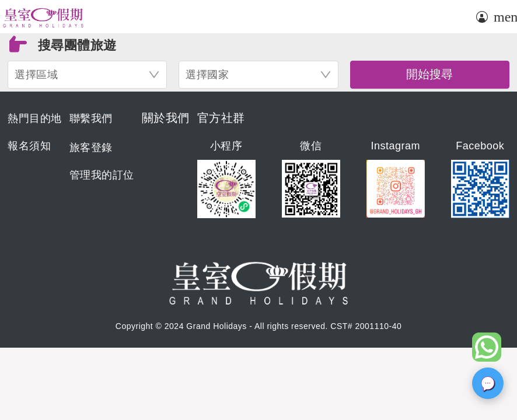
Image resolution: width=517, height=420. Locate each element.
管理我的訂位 (102, 175)
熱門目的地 (35, 118)
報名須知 (29, 146)
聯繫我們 (91, 118)
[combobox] (87, 75)
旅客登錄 (91, 148)
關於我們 (166, 118)
